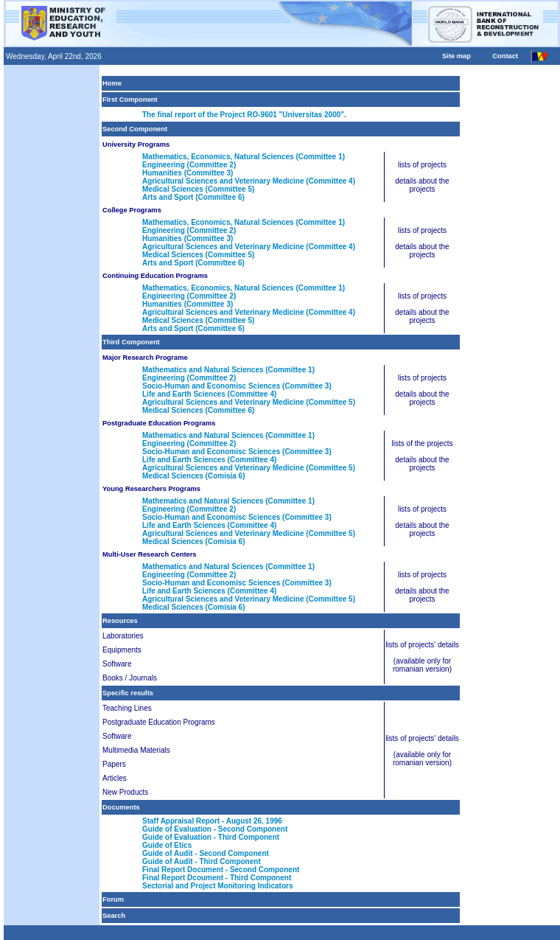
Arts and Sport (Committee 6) (193, 197)
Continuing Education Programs (155, 276)
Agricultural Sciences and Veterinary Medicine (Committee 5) (249, 402)
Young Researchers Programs (151, 489)
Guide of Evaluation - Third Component (211, 837)
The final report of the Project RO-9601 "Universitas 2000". (244, 115)
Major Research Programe (145, 358)
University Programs (136, 145)
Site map (456, 56)
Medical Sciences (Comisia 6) (194, 476)
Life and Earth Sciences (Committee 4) (209, 394)
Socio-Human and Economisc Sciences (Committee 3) (237, 386)
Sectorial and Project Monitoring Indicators (217, 886)
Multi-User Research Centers (150, 554)
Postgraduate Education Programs (159, 423)
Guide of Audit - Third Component (202, 861)
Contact (505, 56)
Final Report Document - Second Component (221, 870)
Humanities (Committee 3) (188, 173)
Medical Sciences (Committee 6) (198, 410)
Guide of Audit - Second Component (206, 853)
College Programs (132, 210)
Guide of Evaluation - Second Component (215, 829)
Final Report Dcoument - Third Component (217, 878)
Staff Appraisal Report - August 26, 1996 (212, 821)
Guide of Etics (167, 845)
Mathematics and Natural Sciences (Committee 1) (228, 370)
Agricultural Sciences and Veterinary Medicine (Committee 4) (249, 181)
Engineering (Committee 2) (189, 165)
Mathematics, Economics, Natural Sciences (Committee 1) (244, 157)
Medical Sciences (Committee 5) (198, 189)
